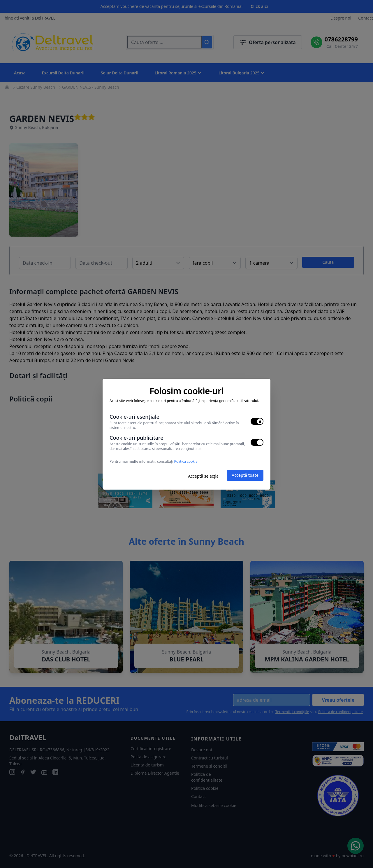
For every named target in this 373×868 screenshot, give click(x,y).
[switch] (257, 421)
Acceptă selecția (203, 476)
